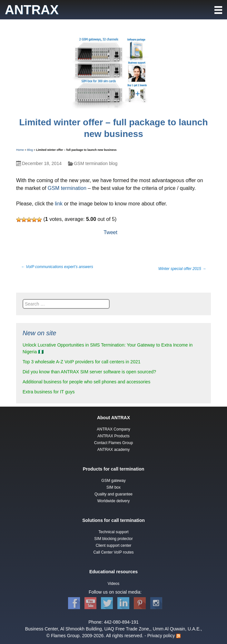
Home (20, 150)
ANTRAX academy (114, 450)
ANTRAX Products (113, 436)
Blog (30, 150)
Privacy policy (161, 636)
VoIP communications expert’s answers (57, 267)
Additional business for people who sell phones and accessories (86, 382)
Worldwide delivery (113, 501)
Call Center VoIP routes (113, 552)
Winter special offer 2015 (182, 269)
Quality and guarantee (113, 494)
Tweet (110, 232)
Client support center (114, 545)
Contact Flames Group (114, 443)
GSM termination (67, 188)
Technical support (113, 532)
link (59, 204)
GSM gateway (113, 481)
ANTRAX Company (113, 429)
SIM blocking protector (113, 539)
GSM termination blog (96, 163)
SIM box (113, 487)
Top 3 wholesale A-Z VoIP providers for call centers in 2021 (82, 362)
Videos (113, 584)
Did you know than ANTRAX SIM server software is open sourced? (89, 372)
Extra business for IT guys (49, 392)
